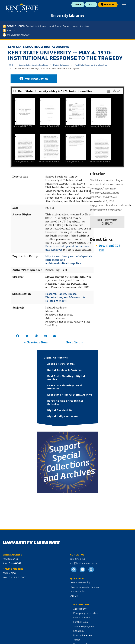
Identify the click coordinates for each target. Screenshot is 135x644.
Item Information (34, 79)
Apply (78, 4)
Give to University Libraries (85, 587)
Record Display (107, 222)
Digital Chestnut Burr (61, 410)
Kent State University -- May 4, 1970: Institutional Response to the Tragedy (46, 68)
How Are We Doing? (81, 582)
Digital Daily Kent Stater (63, 416)
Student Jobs (78, 591)
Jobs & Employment (84, 626)
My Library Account (17, 35)
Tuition (77, 639)
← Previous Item (36, 342)
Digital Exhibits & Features (65, 370)
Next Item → (75, 342)
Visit (91, 4)
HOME (11, 65)
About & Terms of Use (61, 364)
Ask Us (9, 30)
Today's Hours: (46, 26)
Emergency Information (86, 613)
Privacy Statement (83, 635)
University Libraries (68, 15)
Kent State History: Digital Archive (70, 395)
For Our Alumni (81, 617)
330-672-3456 (78, 559)
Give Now (108, 4)
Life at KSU (79, 631)
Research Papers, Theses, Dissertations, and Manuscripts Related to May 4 (65, 297)
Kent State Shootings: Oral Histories (65, 387)
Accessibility (80, 609)
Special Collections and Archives (33, 65)
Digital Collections (61, 65)
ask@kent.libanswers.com (84, 563)
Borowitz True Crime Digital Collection (65, 402)
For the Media (81, 622)
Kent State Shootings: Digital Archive (91, 65)
